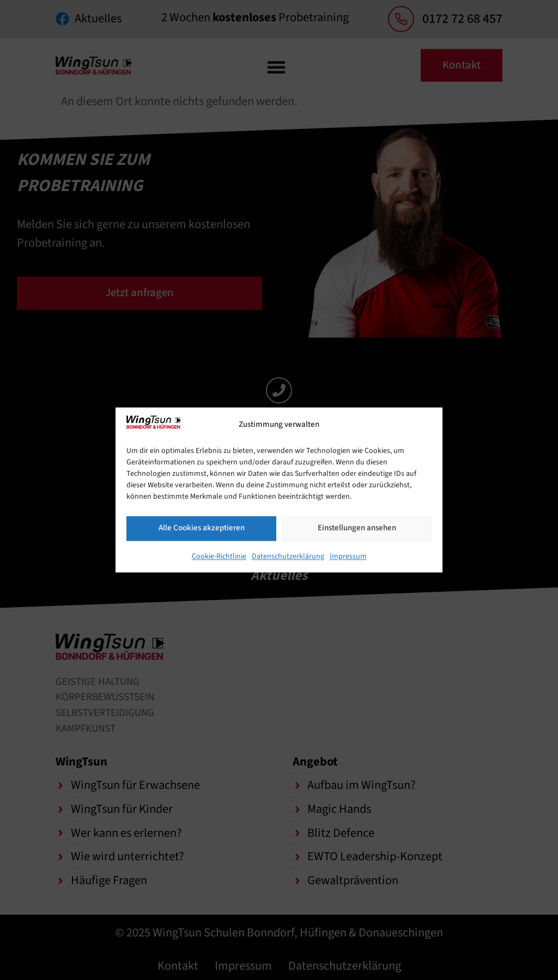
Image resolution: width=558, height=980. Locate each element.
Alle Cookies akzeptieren (202, 528)
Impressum (348, 556)
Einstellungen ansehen (357, 528)
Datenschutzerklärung (288, 556)
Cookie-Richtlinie (219, 556)
